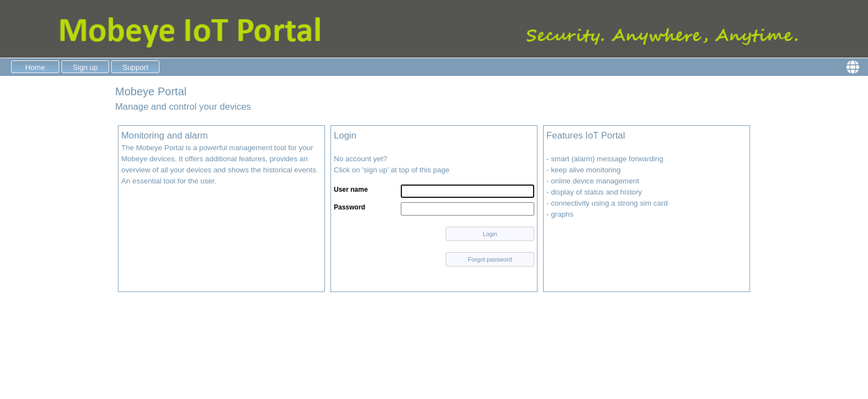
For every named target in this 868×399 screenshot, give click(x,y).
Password (350, 207)
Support (135, 67)
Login (490, 234)
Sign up (85, 67)
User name (351, 190)
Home (35, 67)
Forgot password (490, 259)
